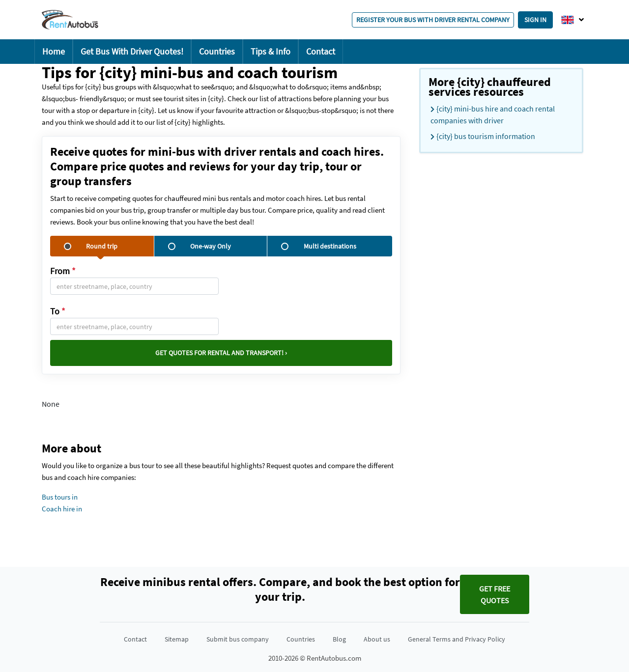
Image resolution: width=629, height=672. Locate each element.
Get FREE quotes (495, 594)
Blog (339, 639)
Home (54, 51)
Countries (217, 51)
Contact (321, 51)
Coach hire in (62, 509)
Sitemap (177, 639)
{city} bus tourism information (483, 137)
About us (377, 639)
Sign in (535, 20)
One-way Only (200, 246)
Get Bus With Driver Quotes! (132, 51)
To (58, 311)
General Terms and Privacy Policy (457, 639)
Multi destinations (318, 246)
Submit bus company (238, 639)
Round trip (91, 246)
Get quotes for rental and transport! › (221, 353)
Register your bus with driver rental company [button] (433, 20)
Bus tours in (60, 497)
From (63, 271)
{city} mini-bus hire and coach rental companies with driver (493, 114)
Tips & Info (271, 51)
